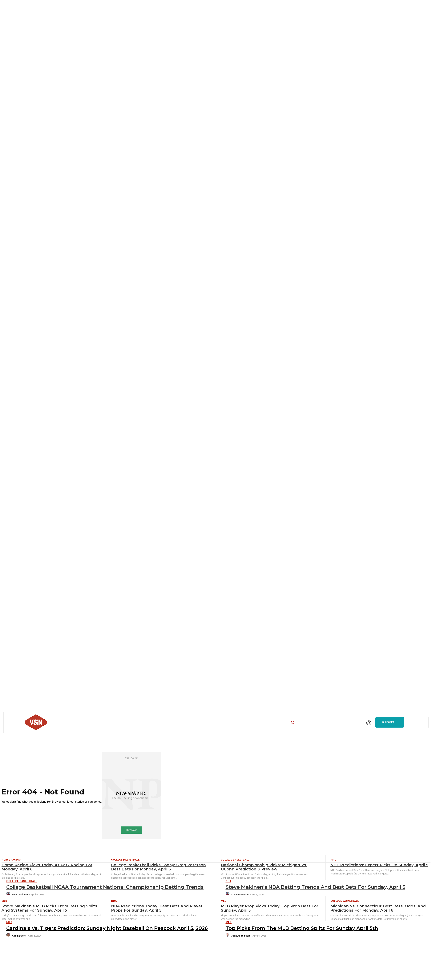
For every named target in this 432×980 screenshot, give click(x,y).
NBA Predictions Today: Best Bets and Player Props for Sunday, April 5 (157, 908)
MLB (4, 901)
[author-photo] (9, 895)
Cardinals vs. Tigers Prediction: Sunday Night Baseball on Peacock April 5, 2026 (107, 928)
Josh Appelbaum (241, 936)
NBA (228, 881)
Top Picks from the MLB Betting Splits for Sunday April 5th (302, 928)
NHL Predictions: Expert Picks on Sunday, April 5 (379, 865)
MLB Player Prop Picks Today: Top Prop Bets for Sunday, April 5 (270, 908)
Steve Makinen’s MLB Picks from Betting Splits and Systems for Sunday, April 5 (49, 908)
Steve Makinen (20, 895)
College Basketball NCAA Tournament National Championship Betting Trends (105, 887)
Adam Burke (19, 936)
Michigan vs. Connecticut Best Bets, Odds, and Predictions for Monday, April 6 (378, 908)
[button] (293, 722)
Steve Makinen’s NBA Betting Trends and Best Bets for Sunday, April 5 (315, 887)
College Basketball (22, 881)
